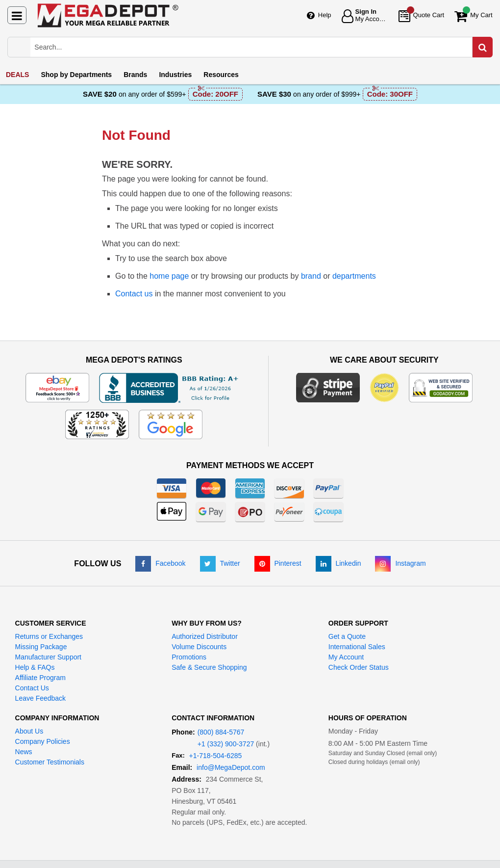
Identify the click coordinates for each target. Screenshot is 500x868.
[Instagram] (400, 563)
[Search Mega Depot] (259, 47)
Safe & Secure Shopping (209, 667)
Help (325, 15)
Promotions (189, 657)
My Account (346, 657)
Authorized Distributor (205, 636)
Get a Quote (347, 636)
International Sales (357, 647)
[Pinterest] (278, 563)
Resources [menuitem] (221, 75)
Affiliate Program (40, 678)
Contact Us (32, 688)
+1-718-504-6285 (216, 756)
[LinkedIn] (338, 563)
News (24, 752)
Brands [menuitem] (135, 75)
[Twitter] (220, 563)
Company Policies (43, 741)
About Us (29, 731)
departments (354, 276)
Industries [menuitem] (175, 75)
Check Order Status (359, 667)
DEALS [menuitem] (17, 75)
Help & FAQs (35, 667)
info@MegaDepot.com (231, 767)
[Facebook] (160, 563)
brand (311, 276)
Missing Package (41, 647)
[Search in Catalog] (482, 47)
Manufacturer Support (48, 657)
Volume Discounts (199, 647)
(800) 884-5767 (221, 732)
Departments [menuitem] (76, 75)
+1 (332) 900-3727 (226, 744)
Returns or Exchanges (49, 636)
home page (169, 276)
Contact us (134, 294)
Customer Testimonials (50, 762)
